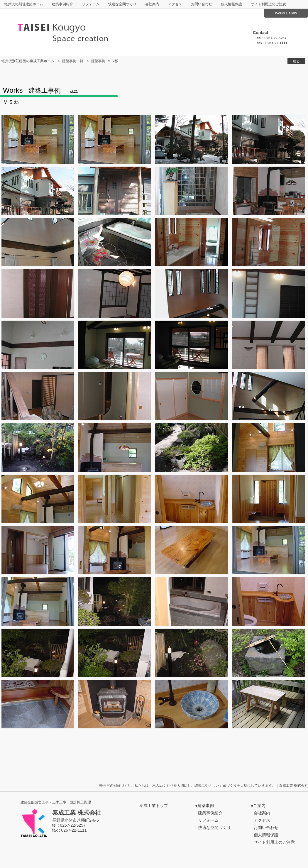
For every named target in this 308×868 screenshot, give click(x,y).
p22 (192, 396)
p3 (268, 139)
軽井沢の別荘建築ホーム (24, 4)
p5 (115, 191)
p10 (192, 242)
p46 (192, 704)
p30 (192, 499)
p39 (268, 601)
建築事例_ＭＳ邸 (105, 61)
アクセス (175, 4)
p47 (268, 704)
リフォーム (91, 4)
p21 (115, 396)
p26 (192, 447)
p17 (115, 345)
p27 (268, 447)
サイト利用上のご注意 (268, 4)
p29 (115, 499)
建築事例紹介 (62, 4)
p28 (38, 499)
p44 (38, 704)
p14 (192, 293)
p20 (38, 396)
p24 (38, 447)
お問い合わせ (202, 4)
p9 (115, 242)
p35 (268, 550)
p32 (38, 550)
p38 (192, 601)
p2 (192, 139)
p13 (115, 293)
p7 (268, 191)
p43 (268, 653)
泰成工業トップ (154, 806)
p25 (115, 447)
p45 (115, 704)
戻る (296, 61)
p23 (268, 396)
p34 (192, 550)
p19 (268, 345)
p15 (268, 293)
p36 (38, 601)
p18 (192, 345)
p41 (115, 653)
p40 (38, 653)
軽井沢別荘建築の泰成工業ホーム (28, 61)
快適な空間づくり (122, 4)
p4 (38, 191)
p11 (268, 242)
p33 (115, 550)
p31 (268, 499)
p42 (192, 653)
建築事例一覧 (73, 61)
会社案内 (152, 4)
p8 (38, 242)
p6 (192, 191)
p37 (115, 601)
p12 (38, 293)
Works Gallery (286, 13)
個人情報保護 (231, 4)
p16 (38, 345)
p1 (38, 139)
